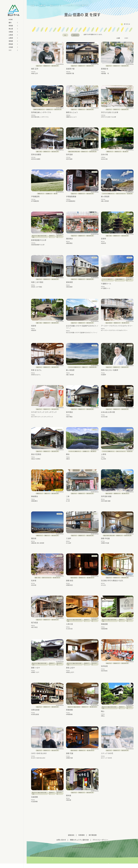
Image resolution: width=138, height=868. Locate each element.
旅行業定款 (93, 839)
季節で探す (85, 5)
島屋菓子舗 (70, 69)
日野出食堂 (35, 714)
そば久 (104, 590)
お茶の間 (105, 420)
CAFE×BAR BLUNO (39, 758)
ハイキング (105, 195)
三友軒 (69, 543)
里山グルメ (39, 66)
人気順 (118, 38)
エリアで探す (77, 5)
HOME (11, 19)
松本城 (34, 585)
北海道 (11, 47)
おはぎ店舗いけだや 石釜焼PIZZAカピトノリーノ (82, 330)
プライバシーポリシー (100, 844)
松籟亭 (104, 378)
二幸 (68, 499)
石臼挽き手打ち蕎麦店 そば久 (112, 585)
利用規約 (82, 839)
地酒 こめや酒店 (37, 285)
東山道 (11, 29)
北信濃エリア (49, 195)
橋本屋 (69, 800)
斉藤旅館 (69, 714)
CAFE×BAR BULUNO (39, 762)
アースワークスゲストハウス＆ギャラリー (117, 329)
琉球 (10, 50)
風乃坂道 (34, 627)
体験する (36, 108)
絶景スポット (41, 108)
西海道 (11, 44)
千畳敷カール (106, 287)
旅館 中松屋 (105, 543)
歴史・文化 (39, 152)
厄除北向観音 (36, 154)
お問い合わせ (61, 844)
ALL (65, 35)
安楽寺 (103, 240)
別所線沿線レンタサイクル (41, 111)
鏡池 (68, 457)
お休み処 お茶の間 (108, 415)
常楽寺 (34, 329)
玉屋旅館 (34, 801)
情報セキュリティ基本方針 (79, 844)
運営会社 (71, 839)
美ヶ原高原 (105, 198)
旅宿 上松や (70, 672)
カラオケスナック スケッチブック (44, 415)
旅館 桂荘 (70, 585)
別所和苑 (104, 671)
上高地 (103, 457)
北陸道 (11, 32)
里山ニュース (54, 5)
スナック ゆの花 (107, 758)
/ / (125, 152)
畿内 (10, 23)
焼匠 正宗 (35, 69)
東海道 (11, 26)
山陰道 (11, 35)
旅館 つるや (35, 672)
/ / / (55, 66)
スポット (75, 35)
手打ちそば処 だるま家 (110, 111)
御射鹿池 (34, 499)
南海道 (11, 41)
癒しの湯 (77, 152)
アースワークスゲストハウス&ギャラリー (115, 333)
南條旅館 (104, 628)
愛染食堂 (69, 285)
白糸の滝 (104, 154)
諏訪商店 (69, 240)
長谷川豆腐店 (36, 457)
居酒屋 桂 (105, 69)
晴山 (103, 716)
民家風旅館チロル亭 (39, 242)
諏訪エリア (85, 370)
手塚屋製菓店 (71, 203)
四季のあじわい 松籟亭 (110, 373)
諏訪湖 (34, 543)
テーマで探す (67, 5)
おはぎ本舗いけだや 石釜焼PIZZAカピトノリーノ (82, 335)
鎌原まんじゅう (72, 111)
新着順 (126, 38)
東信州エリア (47, 66)
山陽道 (11, 38)
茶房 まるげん (36, 373)
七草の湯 (69, 628)
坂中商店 (69, 415)
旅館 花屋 (70, 758)
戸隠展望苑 (35, 198)
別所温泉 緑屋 (106, 499)
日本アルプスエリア (121, 195)
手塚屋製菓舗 (71, 198)
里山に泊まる (72, 152)
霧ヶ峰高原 (70, 373)
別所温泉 (69, 154)
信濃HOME (42, 5)
